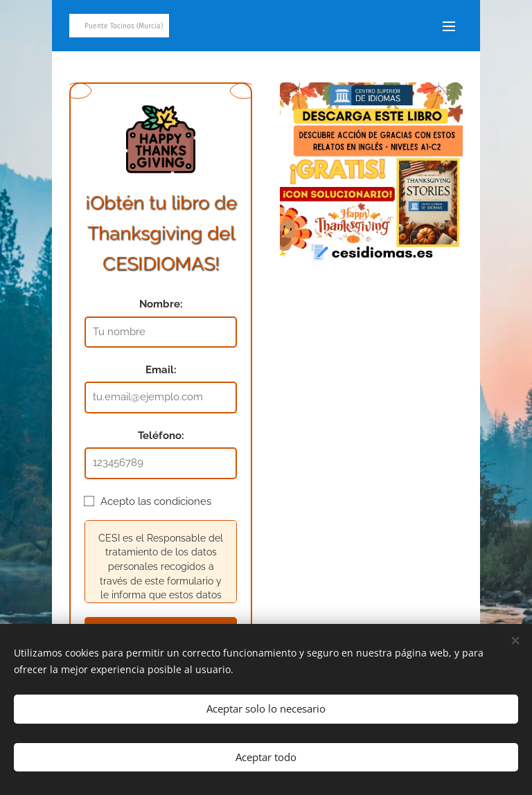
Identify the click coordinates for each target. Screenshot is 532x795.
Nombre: (161, 304)
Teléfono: (161, 436)
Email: (161, 370)
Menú (449, 26)
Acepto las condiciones (148, 501)
